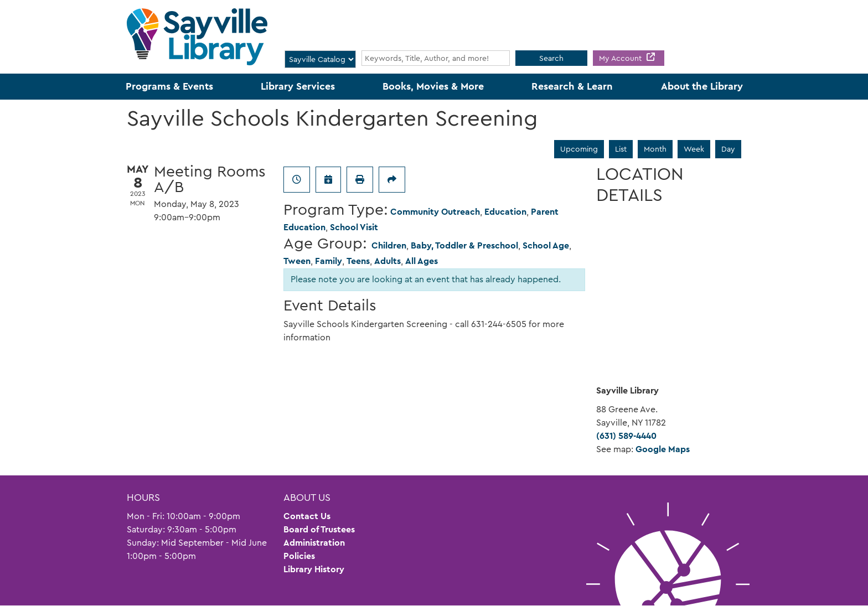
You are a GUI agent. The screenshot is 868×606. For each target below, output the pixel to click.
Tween (297, 261)
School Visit (354, 227)
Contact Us (307, 516)
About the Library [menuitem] (702, 86)
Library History (314, 569)
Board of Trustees (319, 529)
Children (389, 245)
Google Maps (663, 449)
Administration (314, 543)
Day (728, 149)
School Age (546, 245)
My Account (621, 58)
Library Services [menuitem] (298, 86)
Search (551, 58)
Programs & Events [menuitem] (169, 86)
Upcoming (579, 149)
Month (655, 149)
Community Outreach (435, 212)
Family (329, 261)
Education (505, 212)
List (621, 149)
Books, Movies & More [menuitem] (433, 86)
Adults (387, 261)
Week (694, 149)
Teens (358, 261)
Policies (299, 556)
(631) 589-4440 (626, 436)
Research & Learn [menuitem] (572, 86)
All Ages (422, 261)
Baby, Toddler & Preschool (464, 245)
